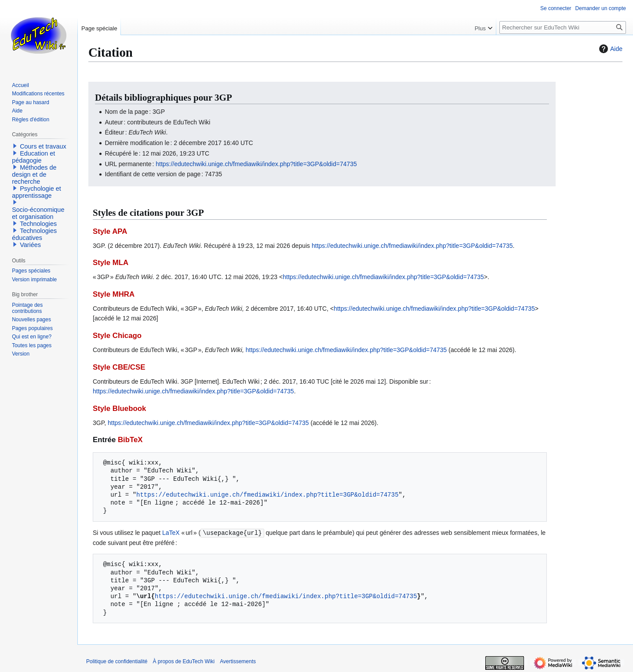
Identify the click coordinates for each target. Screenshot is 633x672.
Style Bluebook (119, 409)
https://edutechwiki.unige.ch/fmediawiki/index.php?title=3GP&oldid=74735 (256, 164)
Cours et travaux (43, 146)
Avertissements (238, 661)
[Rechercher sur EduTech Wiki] (563, 27)
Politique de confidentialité (117, 661)
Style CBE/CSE (119, 367)
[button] (15, 146)
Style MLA (111, 263)
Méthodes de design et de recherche (34, 174)
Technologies (38, 224)
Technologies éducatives (34, 234)
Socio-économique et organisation (38, 213)
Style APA (110, 231)
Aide (610, 49)
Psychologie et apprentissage (36, 192)
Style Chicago (117, 336)
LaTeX (171, 533)
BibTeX (130, 440)
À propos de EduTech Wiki (184, 661)
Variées (30, 245)
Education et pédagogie (33, 157)
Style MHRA (114, 294)
